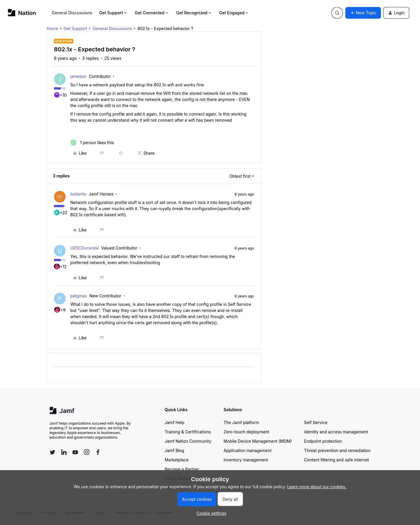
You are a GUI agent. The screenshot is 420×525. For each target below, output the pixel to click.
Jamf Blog (175, 450)
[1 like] (92, 143)
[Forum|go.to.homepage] (22, 13)
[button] (363, 13)
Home (52, 28)
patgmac (79, 296)
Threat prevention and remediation (337, 450)
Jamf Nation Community (188, 441)
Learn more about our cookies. (317, 487)
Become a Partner (182, 469)
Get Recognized (194, 13)
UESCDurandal (85, 248)
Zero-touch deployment (246, 432)
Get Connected (152, 13)
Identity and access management (336, 432)
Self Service (316, 422)
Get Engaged (234, 13)
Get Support (113, 13)
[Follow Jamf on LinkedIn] (64, 452)
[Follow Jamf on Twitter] (52, 452)
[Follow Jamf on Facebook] (98, 452)
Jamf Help (175, 422)
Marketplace (177, 460)
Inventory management (246, 460)
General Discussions (72, 13)
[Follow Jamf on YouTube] (75, 452)
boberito (78, 194)
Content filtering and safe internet (337, 460)
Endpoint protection (323, 441)
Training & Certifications (188, 432)
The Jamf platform (242, 422)
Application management (248, 450)
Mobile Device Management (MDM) (258, 441)
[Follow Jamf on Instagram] (87, 452)
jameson (78, 76)
